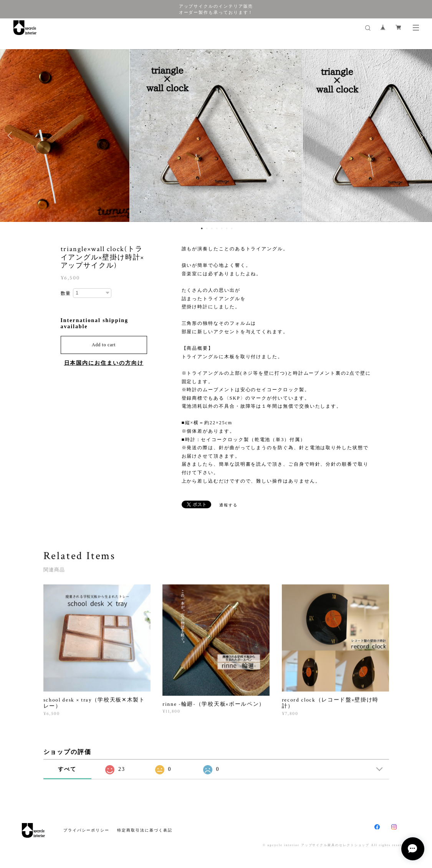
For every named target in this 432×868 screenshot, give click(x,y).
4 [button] (217, 228)
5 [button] (222, 228)
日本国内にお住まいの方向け (104, 363)
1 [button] (202, 228)
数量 (66, 293)
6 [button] (227, 228)
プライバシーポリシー (86, 830)
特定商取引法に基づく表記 (145, 830)
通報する (228, 505)
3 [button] (212, 228)
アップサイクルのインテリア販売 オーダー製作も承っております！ (216, 9)
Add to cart (104, 345)
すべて (67, 769)
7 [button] (232, 228)
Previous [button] (12, 136)
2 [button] (207, 228)
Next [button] (420, 136)
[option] (216, 136)
